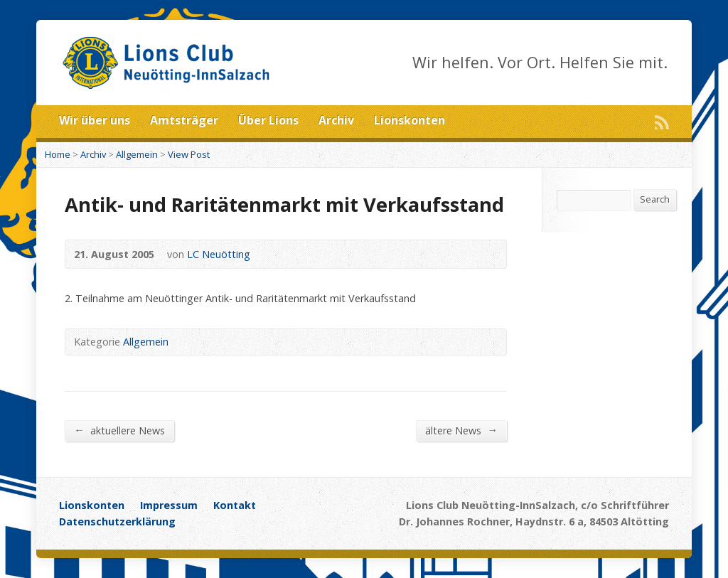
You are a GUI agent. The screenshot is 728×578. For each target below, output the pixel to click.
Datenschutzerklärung (117, 521)
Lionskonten (409, 120)
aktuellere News (119, 430)
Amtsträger (184, 120)
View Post (189, 154)
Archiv (336, 120)
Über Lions (268, 120)
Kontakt (235, 505)
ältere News (461, 430)
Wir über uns (95, 120)
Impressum (169, 505)
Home (58, 154)
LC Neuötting (219, 254)
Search (655, 199)
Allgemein (137, 154)
